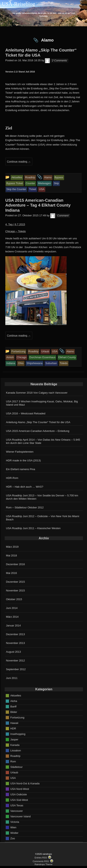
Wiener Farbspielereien (20, 452)
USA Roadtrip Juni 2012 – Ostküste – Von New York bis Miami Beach (42, 518)
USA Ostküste (18, 794)
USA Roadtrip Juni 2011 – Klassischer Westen (33, 528)
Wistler (14, 833)
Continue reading (19, 161)
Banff (13, 706)
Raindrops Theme (43, 864)
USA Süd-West (19, 800)
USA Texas (17, 805)
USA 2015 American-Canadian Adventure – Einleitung (38, 431)
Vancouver (16, 811)
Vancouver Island (20, 816)
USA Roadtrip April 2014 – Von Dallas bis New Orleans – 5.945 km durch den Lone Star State (43, 441)
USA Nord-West (20, 789)
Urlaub (14, 772)
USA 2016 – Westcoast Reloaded (26, 413)
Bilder (14, 712)
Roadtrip (15, 756)
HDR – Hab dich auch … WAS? (25, 487)
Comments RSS (41, 861)
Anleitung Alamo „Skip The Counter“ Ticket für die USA (38, 422)
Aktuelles (16, 695)
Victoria (15, 822)
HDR (13, 728)
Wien (13, 827)
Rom (13, 761)
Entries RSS (41, 858)
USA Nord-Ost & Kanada (25, 783)
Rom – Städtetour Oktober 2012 (25, 507)
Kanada (15, 745)
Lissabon (16, 750)
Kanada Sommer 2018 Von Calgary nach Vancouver (37, 393)
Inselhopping (18, 734)
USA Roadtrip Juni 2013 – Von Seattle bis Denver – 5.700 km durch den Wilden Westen (42, 497)
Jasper (14, 739)
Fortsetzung (17, 717)
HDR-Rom (12, 478)
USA (13, 778)
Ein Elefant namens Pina (20, 469)
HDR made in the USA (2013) (23, 460)
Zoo (12, 838)
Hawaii (14, 723)
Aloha (14, 701)
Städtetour (16, 767)
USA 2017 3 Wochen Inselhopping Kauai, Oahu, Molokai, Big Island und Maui (42, 403)
